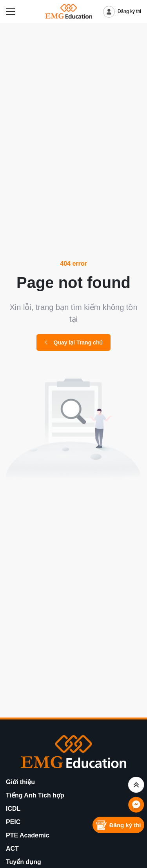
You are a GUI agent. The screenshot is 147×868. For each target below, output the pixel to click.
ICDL (13, 809)
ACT (12, 849)
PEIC (13, 822)
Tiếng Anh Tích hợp (35, 795)
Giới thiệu (20, 782)
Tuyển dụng (24, 862)
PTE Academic (28, 835)
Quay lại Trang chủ (74, 342)
